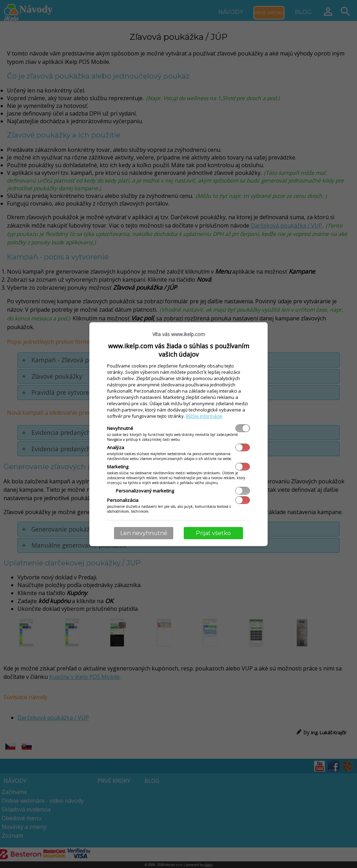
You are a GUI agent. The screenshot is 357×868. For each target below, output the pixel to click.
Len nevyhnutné (144, 533)
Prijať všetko (213, 533)
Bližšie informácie (204, 416)
